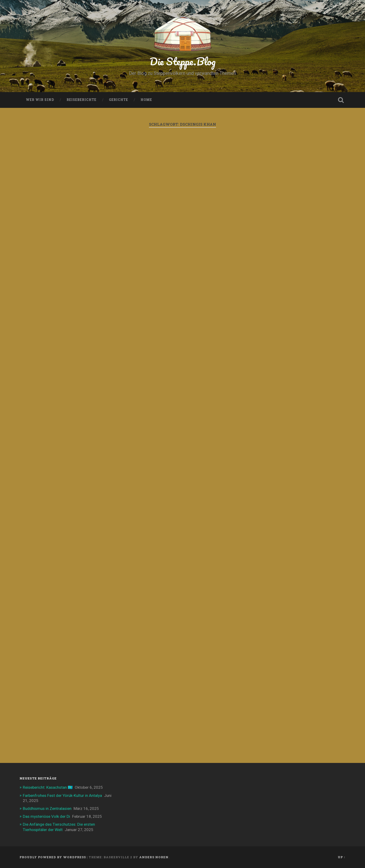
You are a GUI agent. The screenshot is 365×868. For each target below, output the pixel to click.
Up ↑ (342, 857)
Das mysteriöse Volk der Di (46, 816)
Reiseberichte (81, 100)
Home (146, 100)
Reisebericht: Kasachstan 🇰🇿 (48, 787)
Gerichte (118, 100)
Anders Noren (154, 857)
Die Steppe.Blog (183, 61)
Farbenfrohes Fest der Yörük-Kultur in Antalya (62, 795)
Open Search (341, 100)
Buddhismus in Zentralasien (47, 808)
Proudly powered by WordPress (53, 857)
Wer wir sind (40, 100)
